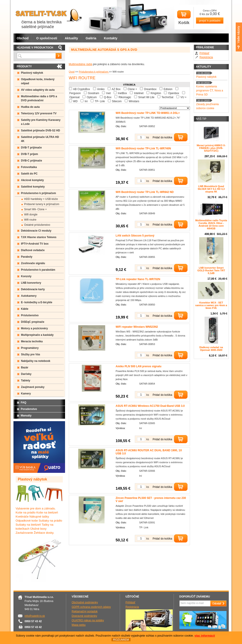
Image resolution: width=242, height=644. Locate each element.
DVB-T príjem (30, 154)
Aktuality (71, 38)
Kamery (26, 394)
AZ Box (116, 89)
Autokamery (29, 296)
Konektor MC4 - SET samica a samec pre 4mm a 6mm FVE (211, 305)
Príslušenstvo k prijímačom (94, 72)
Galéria (91, 38)
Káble (25, 309)
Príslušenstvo (30, 315)
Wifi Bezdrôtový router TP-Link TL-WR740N (143, 148)
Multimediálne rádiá (81, 64)
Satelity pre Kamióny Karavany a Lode (41, 122)
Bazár (25, 367)
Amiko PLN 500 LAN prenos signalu (139, 366)
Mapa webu (79, 625)
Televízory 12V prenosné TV (39, 113)
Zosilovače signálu (33, 263)
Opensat (75, 97)
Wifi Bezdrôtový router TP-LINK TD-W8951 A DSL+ (148, 113)
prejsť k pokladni (210, 21)
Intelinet (139, 93)
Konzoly (26, 276)
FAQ (24, 403)
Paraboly (27, 257)
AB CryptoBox (82, 89)
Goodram (94, 93)
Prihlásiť (205, 53)
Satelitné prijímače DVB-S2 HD (41, 131)
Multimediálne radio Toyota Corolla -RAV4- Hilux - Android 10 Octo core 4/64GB (211, 224)
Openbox (174, 93)
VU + (183, 97)
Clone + (132, 89)
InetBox (122, 93)
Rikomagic (125, 97)
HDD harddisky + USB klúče (41, 199)
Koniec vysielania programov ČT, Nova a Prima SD (210, 91)
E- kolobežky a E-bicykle (37, 302)
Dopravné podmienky (84, 616)
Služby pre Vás (31, 354)
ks (148, 137)
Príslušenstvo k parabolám (38, 270)
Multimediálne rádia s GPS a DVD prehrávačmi (39, 98)
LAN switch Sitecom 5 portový (135, 236)
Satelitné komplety (33, 187)
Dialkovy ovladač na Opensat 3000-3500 (211, 349)
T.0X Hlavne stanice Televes (39, 237)
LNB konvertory (31, 283)
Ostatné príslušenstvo (37, 225)
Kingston (156, 93)
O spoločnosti (47, 38)
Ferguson (75, 93)
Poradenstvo (29, 409)
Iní (86, 101)
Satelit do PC (29, 174)
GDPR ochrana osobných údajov (91, 607)
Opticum (92, 97)
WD (75, 101)
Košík (184, 18)
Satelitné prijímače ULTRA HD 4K (40, 139)
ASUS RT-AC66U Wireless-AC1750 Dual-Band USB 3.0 (150, 406)
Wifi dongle (31, 215)
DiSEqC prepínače (33, 322)
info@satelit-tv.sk (35, 616)
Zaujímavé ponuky (33, 387)
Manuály (26, 416)
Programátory (30, 348)
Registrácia (206, 57)
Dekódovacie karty (33, 289)
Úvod (72, 72)
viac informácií (205, 636)
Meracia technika (32, 341)
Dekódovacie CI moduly (36, 231)
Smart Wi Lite (146, 97)
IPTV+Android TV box (35, 244)
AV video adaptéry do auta (38, 90)
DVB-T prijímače (32, 148)
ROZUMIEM (121, 640)
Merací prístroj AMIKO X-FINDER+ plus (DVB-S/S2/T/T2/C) (211, 148)
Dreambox (150, 89)
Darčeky (26, 374)
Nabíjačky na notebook (36, 361)
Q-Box (108, 97)
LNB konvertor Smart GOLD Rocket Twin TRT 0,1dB (211, 270)
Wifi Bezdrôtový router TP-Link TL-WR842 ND (145, 192)
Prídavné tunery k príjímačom (42, 204)
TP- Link (100, 101)
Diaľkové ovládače (33, 250)
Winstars (134, 101)
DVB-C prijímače (32, 161)
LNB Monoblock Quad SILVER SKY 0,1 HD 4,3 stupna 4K (211, 189)
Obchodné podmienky (85, 602)
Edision (168, 89)
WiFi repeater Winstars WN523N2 (137, 327)
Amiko (101, 89)
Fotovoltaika (29, 167)
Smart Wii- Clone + (36, 209)
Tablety (26, 381)
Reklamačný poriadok (85, 611)
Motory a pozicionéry (35, 328)
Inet (109, 93)
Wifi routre (30, 220)
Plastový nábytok (32, 73)
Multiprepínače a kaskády (37, 335)
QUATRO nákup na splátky (88, 620)
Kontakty (111, 38)
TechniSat (167, 97)
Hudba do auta (30, 107)
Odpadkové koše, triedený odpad (38, 81)
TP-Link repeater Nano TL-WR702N (138, 279)
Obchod (23, 38)
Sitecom (117, 101)
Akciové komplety (33, 180)
